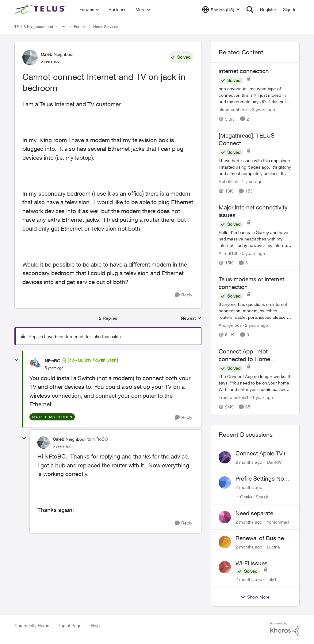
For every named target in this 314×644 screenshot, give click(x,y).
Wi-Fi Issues (252, 563)
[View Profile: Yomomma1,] (225, 517)
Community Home (32, 625)
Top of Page (70, 625)
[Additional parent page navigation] (63, 27)
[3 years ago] (262, 109)
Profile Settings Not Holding (261, 479)
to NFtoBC (98, 439)
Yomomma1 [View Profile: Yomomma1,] (278, 522)
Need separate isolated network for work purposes (261, 513)
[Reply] (184, 295)
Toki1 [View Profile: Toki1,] (272, 579)
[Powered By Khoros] (285, 629)
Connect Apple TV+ (261, 453)
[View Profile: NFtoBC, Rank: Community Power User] (36, 364)
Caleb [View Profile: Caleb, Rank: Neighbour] (46, 54)
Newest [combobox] (191, 318)
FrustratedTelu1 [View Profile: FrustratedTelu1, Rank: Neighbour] (234, 397)
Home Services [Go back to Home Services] (105, 27)
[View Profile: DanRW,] (225, 457)
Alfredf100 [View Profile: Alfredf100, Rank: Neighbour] (229, 253)
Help (95, 625)
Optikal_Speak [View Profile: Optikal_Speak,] (254, 497)
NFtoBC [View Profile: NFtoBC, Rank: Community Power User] (52, 361)
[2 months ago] (249, 462)
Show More (255, 597)
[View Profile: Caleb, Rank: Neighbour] (30, 57)
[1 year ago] (251, 181)
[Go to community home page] (41, 10)
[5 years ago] (252, 253)
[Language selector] (221, 10)
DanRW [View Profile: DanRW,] (274, 462)
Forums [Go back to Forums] (80, 27)
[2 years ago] (255, 325)
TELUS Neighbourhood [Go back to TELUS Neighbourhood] (34, 27)
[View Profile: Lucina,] (225, 542)
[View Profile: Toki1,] (225, 567)
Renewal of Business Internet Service (263, 538)
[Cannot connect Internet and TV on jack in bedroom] (54, 368)
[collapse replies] (17, 360)
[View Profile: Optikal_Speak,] (225, 482)
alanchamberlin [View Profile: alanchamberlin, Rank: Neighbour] (234, 109)
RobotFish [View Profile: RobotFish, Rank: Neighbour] (228, 181)
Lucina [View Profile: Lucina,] (273, 547)
